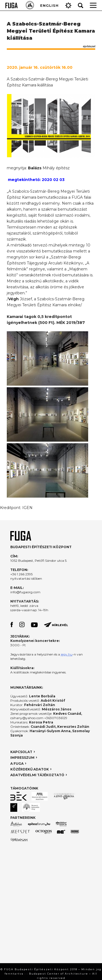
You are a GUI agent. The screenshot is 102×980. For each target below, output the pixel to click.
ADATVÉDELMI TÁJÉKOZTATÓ (37, 775)
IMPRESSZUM (22, 758)
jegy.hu (67, 654)
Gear (68, 5)
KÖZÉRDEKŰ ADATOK (30, 769)
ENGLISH (49, 5)
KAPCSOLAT (21, 752)
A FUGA (17, 764)
